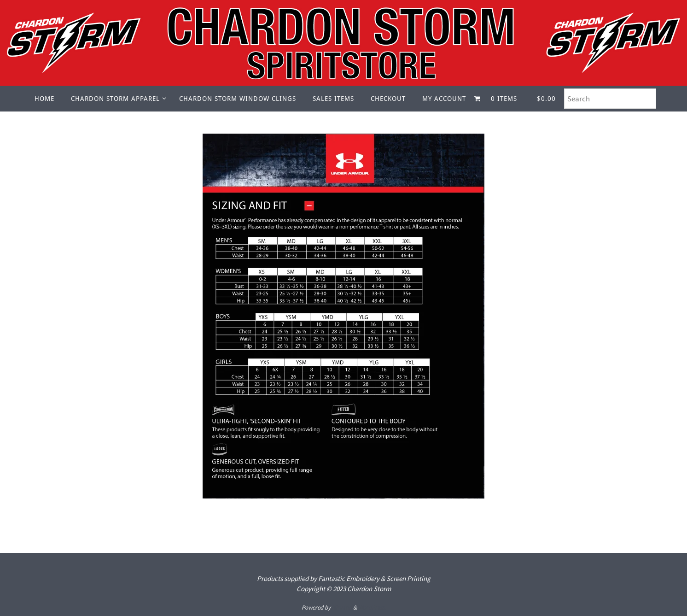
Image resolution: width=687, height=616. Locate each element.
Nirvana (342, 607)
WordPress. (372, 607)
